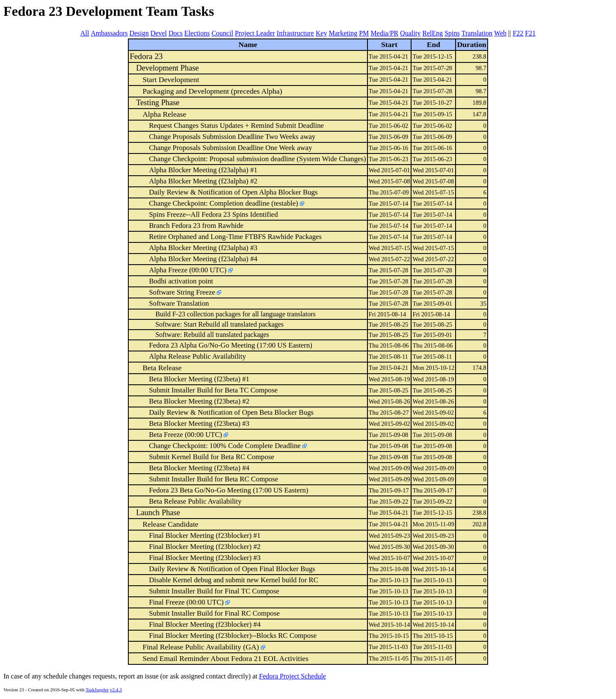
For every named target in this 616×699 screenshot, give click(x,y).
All (85, 33)
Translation (477, 33)
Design (139, 33)
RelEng (432, 33)
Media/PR (384, 33)
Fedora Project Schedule (293, 676)
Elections (197, 33)
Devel (159, 33)
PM (364, 33)
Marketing (343, 33)
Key (321, 33)
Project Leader (255, 33)
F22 (518, 33)
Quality (410, 33)
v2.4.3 (116, 690)
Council (222, 33)
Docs (176, 33)
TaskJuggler (97, 690)
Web (500, 33)
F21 (530, 33)
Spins (452, 33)
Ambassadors (109, 33)
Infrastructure (295, 33)
